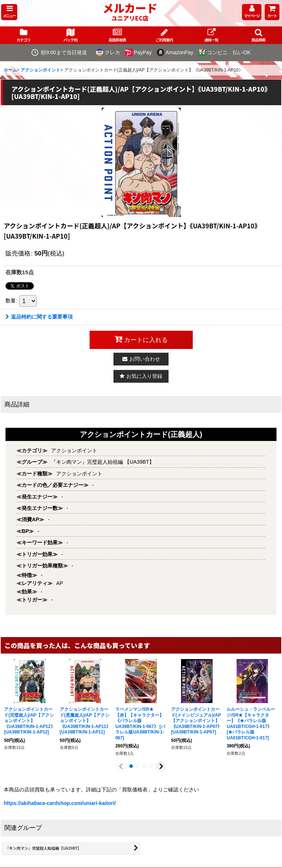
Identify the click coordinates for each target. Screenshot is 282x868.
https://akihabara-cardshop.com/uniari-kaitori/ (60, 803)
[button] (9, 12)
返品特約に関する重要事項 (39, 317)
